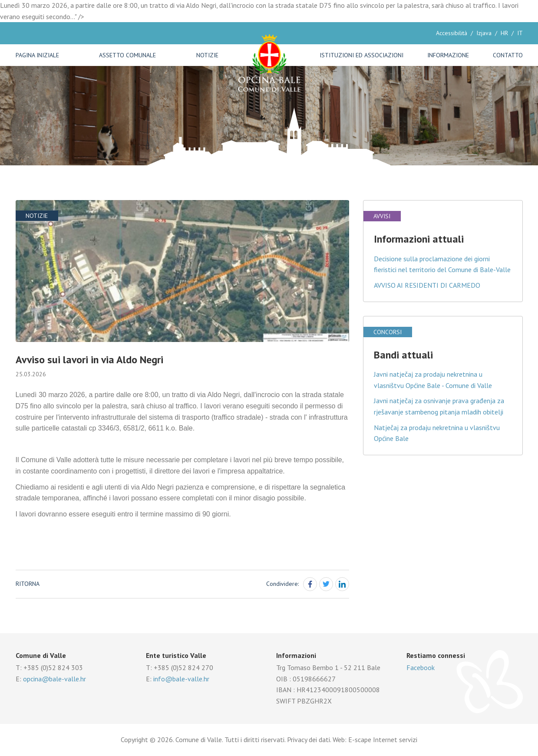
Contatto (508, 55)
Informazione (448, 55)
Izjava (484, 33)
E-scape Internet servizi (383, 740)
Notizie (207, 55)
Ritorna (28, 584)
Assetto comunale (127, 55)
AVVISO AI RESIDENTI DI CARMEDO (427, 285)
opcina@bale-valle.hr (54, 679)
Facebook (421, 667)
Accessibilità (452, 33)
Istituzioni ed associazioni (361, 55)
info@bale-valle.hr (181, 679)
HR (504, 33)
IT (520, 33)
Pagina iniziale (37, 55)
